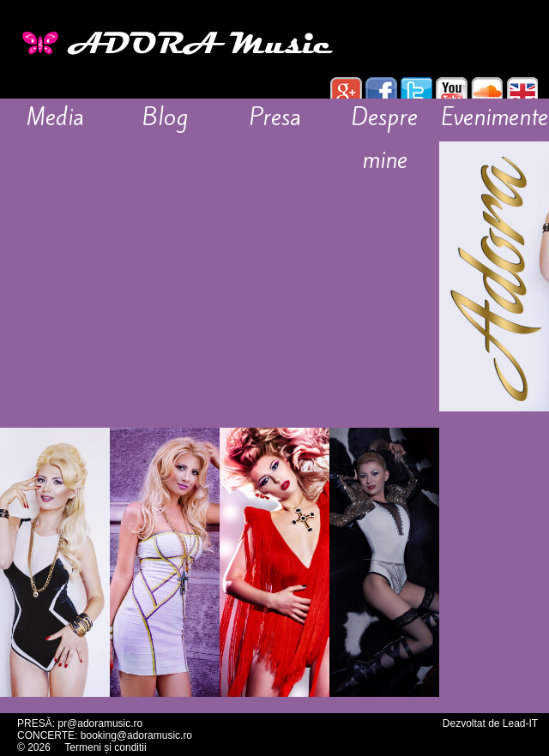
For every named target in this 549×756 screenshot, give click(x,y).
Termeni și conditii (105, 747)
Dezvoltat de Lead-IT (490, 723)
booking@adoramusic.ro (136, 735)
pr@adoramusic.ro (100, 723)
